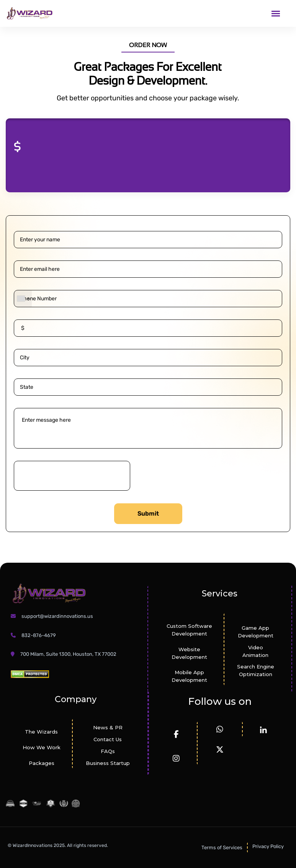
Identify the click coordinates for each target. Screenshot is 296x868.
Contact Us (108, 739)
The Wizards (41, 732)
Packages (42, 763)
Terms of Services (222, 848)
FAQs (108, 751)
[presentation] (72, 476)
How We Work (42, 747)
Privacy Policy (268, 846)
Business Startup (108, 763)
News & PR (108, 727)
